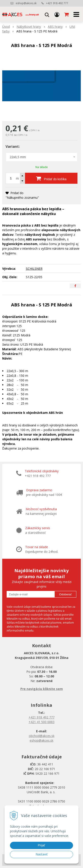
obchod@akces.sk (42, 736)
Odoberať (65, 594)
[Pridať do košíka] (51, 178)
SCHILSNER (34, 269)
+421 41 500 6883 (41, 722)
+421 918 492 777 (57, 3)
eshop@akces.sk (26, 3)
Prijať (41, 845)
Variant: (13, 146)
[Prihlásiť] (57, 14)
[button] (47, 14)
